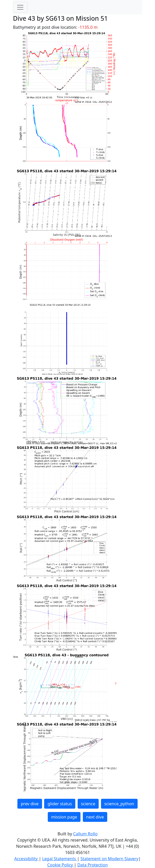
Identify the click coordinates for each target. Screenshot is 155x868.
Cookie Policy (61, 865)
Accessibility (26, 859)
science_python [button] (119, 804)
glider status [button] (60, 804)
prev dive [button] (30, 804)
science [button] (88, 804)
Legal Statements (59, 859)
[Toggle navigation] (20, 7)
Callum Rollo (85, 834)
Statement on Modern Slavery (109, 859)
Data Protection (93, 865)
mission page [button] (64, 817)
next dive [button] (95, 817)
